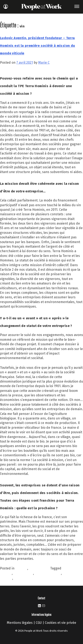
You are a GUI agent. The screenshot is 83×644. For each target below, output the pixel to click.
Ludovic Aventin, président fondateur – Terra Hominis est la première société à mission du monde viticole (38, 46)
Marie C (44, 63)
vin (16, 578)
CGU (39, 623)
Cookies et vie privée (60, 623)
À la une (21, 568)
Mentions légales (20, 623)
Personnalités (40, 568)
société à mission (48, 573)
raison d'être (23, 573)
